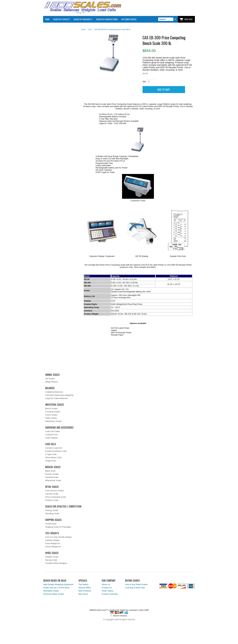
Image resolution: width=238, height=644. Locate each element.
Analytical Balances (54, 392)
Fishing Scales (52, 510)
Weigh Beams (52, 382)
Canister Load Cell (54, 448)
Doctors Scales (52, 474)
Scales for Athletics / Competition (63, 506)
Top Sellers (83, 584)
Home (47, 19)
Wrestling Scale (52, 514)
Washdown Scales (54, 421)
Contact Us (107, 588)
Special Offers (85, 588)
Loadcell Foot (51, 435)
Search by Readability (83, 19)
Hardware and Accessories (59, 428)
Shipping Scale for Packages (58, 527)
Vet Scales (50, 379)
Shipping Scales (53, 520)
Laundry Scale (52, 494)
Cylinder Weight (52, 540)
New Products (85, 591)
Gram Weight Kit (53, 543)
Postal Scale (51, 524)
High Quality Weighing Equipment (58, 584)
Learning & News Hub (135, 588)
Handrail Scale (52, 477)
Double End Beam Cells (56, 451)
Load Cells (51, 444)
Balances (50, 388)
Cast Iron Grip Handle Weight (58, 537)
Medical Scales (53, 467)
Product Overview (110, 594)
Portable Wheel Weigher (56, 563)
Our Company (109, 581)
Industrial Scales (54, 405)
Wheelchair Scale (53, 480)
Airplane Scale (52, 557)
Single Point (51, 461)
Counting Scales (53, 412)
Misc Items (83, 594)
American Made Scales (54, 594)
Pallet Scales (51, 418)
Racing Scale (51, 560)
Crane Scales (51, 415)
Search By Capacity (62, 19)
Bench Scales (51, 408)
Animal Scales (52, 375)
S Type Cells (51, 454)
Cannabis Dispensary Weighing (59, 395)
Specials (83, 581)
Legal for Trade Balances (56, 398)
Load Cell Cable (52, 431)
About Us (106, 584)
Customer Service (129, 19)
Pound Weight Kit (53, 547)
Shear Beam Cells (53, 457)
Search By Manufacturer (107, 19)
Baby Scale (50, 471)
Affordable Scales (51, 591)
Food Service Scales (54, 491)
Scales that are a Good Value (56, 588)
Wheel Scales (52, 553)
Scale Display (51, 438)
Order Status (107, 591)
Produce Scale (52, 500)
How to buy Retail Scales (136, 584)
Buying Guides (132, 581)
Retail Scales (52, 487)
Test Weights (52, 533)
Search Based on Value (55, 581)
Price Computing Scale (56, 497)
